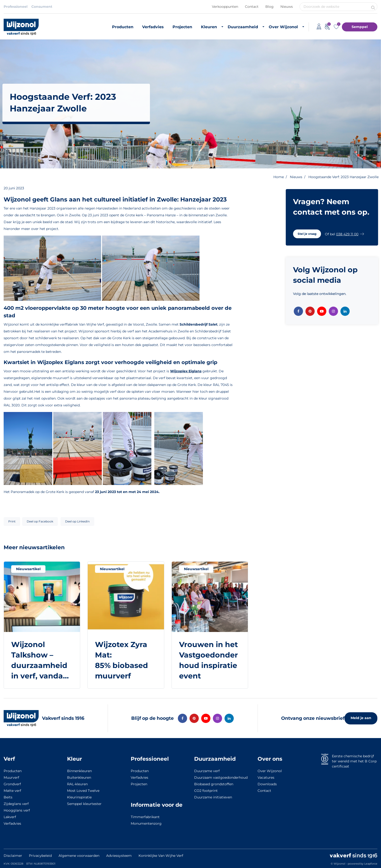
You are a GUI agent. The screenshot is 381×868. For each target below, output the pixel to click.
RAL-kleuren (77, 784)
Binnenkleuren (79, 771)
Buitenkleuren (79, 777)
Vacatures (266, 777)
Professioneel (16, 7)
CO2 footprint (206, 791)
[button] (307, 234)
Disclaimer (13, 856)
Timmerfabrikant (145, 817)
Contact (252, 7)
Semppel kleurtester (84, 804)
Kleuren (209, 27)
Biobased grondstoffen (214, 784)
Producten (123, 27)
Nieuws (287, 7)
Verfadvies (153, 27)
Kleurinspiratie (79, 797)
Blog (269, 7)
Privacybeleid (40, 856)
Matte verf (12, 791)
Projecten (182, 27)
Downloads (267, 784)
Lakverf (10, 817)
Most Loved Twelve (83, 791)
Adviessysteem (119, 856)
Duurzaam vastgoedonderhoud (221, 777)
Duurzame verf (207, 771)
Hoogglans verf (17, 810)
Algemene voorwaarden (79, 856)
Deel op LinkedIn (77, 521)
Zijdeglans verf (16, 804)
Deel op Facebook (40, 521)
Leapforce (371, 864)
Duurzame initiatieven (213, 797)
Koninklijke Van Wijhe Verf (161, 856)
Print (12, 521)
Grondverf (12, 784)
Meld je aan (361, 718)
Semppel (360, 27)
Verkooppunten (225, 7)
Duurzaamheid (243, 27)
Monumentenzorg (146, 823)
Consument (42, 7)
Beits (8, 797)
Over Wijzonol (283, 27)
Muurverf (11, 777)
